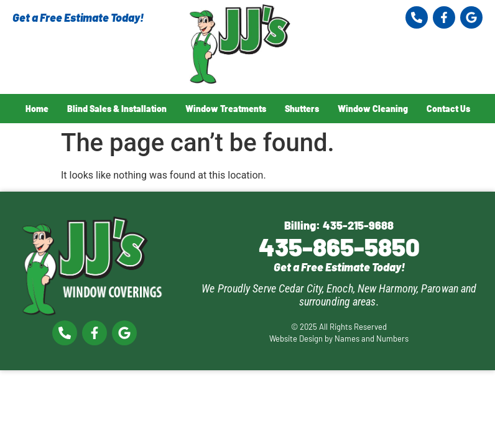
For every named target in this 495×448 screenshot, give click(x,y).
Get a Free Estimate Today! (78, 17)
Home (37, 109)
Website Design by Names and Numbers (339, 338)
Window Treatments (226, 109)
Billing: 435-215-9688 (339, 225)
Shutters (302, 109)
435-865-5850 (339, 246)
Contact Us (448, 109)
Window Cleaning (373, 109)
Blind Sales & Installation (117, 109)
